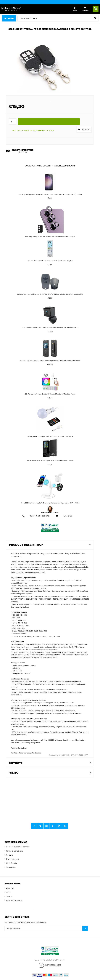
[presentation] (59, 18)
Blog (8, 892)
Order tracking (13, 859)
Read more (23, 152)
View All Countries (14, 900)
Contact (10, 896)
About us (10, 888)
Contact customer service (18, 847)
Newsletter (11, 867)
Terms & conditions (15, 851)
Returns (10, 855)
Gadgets (30, 753)
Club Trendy (11, 863)
